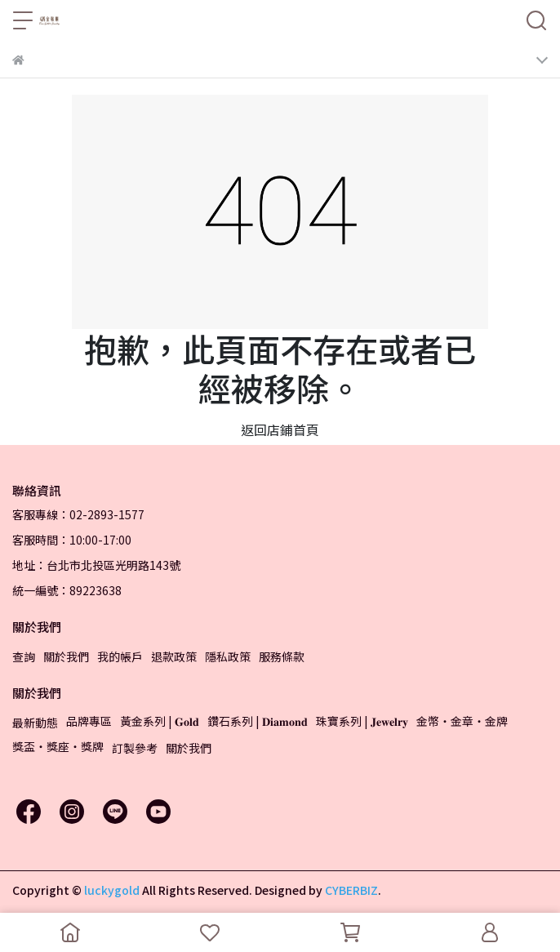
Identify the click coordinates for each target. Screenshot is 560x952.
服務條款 (282, 656)
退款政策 (174, 656)
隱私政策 (228, 656)
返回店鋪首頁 (280, 429)
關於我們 (66, 656)
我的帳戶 (120, 656)
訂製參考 (135, 748)
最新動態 (35, 723)
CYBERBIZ (351, 890)
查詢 (24, 656)
